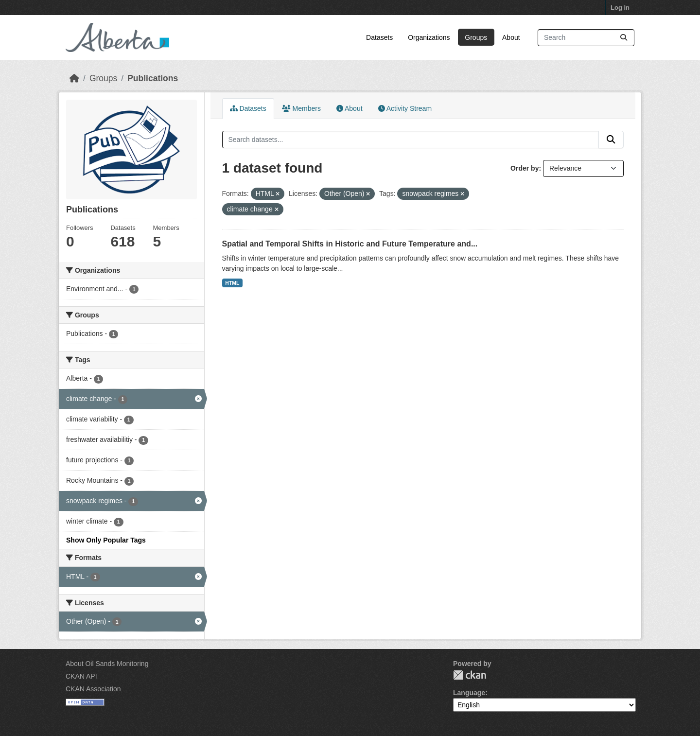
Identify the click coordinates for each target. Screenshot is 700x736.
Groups (476, 37)
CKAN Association (93, 689)
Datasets (379, 37)
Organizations (429, 37)
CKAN (470, 675)
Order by (525, 168)
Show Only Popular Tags (106, 540)
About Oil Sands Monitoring (107, 664)
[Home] (74, 78)
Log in (620, 8)
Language (469, 693)
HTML (232, 283)
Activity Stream (405, 108)
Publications (153, 78)
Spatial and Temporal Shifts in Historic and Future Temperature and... (350, 244)
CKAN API (81, 676)
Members (301, 108)
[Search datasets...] (586, 38)
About (511, 37)
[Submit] (624, 38)
